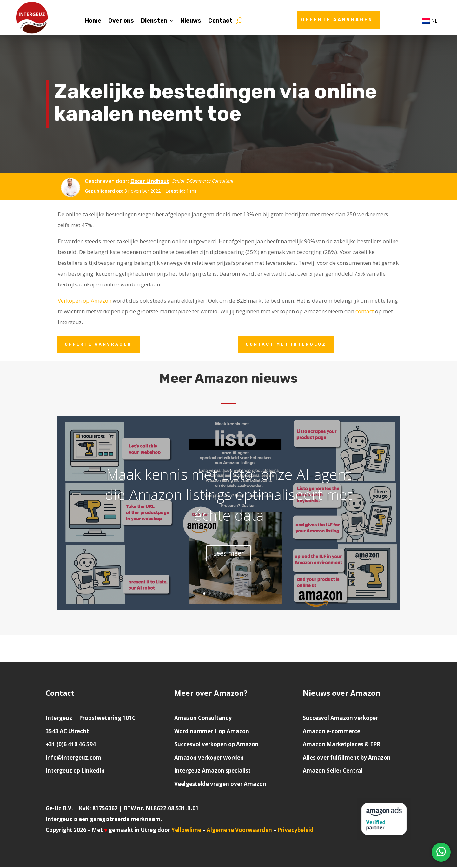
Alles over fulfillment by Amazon (347, 759)
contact (365, 311)
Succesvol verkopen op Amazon (216, 745)
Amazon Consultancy (203, 719)
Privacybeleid (295, 831)
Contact (220, 21)
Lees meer (228, 556)
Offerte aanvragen (337, 20)
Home (93, 21)
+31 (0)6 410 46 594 (71, 745)
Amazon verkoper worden (209, 759)
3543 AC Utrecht (67, 732)
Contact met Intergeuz (289, 345)
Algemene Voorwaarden (240, 831)
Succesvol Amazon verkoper (340, 719)
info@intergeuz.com (73, 759)
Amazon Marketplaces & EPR (342, 745)
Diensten (154, 21)
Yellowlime (186, 831)
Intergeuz (59, 719)
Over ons (121, 21)
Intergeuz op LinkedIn (75, 772)
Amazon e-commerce (331, 732)
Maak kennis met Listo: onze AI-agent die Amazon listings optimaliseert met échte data (228, 498)
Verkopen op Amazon (85, 300)
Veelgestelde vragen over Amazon (220, 785)
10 (253, 595)
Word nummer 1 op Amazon (212, 732)
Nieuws (191, 21)
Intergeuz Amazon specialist (212, 772)
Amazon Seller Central (333, 772)
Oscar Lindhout (150, 181)
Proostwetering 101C (107, 719)
